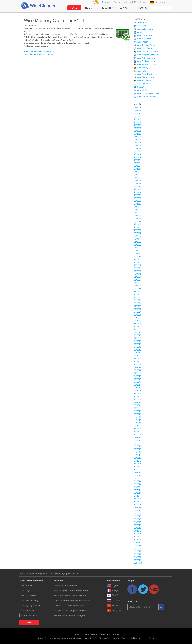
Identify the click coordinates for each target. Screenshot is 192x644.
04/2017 (138, 382)
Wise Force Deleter (145, 74)
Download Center (112, 2)
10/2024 (138, 160)
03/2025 (138, 146)
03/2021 (137, 286)
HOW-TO (142, 8)
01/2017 (137, 391)
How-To (94, 638)
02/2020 (138, 318)
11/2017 (137, 362)
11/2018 (137, 327)
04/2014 (138, 487)
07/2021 (137, 274)
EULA (151, 638)
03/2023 (138, 216)
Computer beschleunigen (66, 585)
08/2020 (138, 303)
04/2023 (138, 213)
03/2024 (138, 181)
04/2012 (138, 557)
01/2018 (137, 356)
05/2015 (137, 449)
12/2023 (137, 189)
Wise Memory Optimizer (148, 52)
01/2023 (137, 221)
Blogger (117, 638)
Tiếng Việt (114, 610)
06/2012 (137, 551)
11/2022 (137, 227)
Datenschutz (127, 638)
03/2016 (137, 420)
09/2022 (138, 233)
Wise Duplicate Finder (147, 61)
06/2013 (137, 516)
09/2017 (137, 367)
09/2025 (138, 128)
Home (22, 574)
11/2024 (137, 157)
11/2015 (137, 432)
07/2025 (137, 134)
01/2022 (137, 257)
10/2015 (137, 434)
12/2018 (137, 324)
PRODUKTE (106, 8)
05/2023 (138, 210)
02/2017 (137, 388)
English (113, 585)
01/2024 (138, 186)
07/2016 (137, 408)
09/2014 (138, 473)
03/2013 (137, 525)
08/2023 (138, 201)
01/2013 (137, 531)
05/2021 (137, 280)
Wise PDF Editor (144, 39)
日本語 (112, 595)
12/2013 (137, 499)
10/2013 (137, 505)
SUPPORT (125, 8)
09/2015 (137, 437)
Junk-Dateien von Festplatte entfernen (72, 600)
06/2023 (138, 207)
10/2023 (137, 195)
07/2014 (137, 478)
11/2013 (137, 502)
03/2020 (138, 315)
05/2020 (138, 309)
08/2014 (138, 475)
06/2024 (138, 172)
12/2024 (137, 154)
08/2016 (137, 405)
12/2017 (137, 359)
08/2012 (137, 545)
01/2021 (137, 289)
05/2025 (138, 140)
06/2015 (137, 446)
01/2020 (138, 321)
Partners (127, 2)
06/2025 (138, 137)
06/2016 (137, 411)
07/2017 (137, 373)
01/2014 (137, 496)
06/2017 (137, 376)
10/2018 (137, 329)
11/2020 (137, 294)
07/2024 (138, 169)
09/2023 (138, 198)
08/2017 (137, 370)
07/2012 (137, 548)
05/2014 (138, 484)
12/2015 (137, 429)
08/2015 (137, 440)
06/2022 (138, 242)
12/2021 (137, 259)
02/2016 (137, 423)
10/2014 (137, 470)
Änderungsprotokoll (80, 638)
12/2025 (137, 119)
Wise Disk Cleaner (145, 48)
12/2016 (137, 394)
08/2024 (138, 166)
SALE (74, 8)
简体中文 (113, 605)
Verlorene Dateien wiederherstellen (71, 595)
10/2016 (137, 399)
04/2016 (138, 417)
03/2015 (137, 455)
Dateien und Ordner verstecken (69, 605)
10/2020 (138, 297)
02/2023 (138, 218)
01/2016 (137, 426)
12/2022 (137, 224)
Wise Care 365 (143, 26)
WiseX (140, 32)
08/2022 (138, 236)
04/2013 (138, 522)
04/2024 (138, 178)
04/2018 (138, 347)
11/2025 (137, 122)
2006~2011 (139, 563)
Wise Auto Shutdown (146, 58)
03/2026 (138, 111)
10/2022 (137, 230)
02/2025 (138, 148)
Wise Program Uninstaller (148, 55)
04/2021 (138, 283)
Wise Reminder (144, 84)
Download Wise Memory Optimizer (39, 55)
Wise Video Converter (147, 64)
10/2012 (137, 540)
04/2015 (138, 452)
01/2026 (137, 116)
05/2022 (138, 245)
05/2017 (137, 379)
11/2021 (137, 262)
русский (113, 600)
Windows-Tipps (105, 638)
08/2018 (137, 335)
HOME (88, 8)
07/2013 (137, 513)
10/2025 (137, 125)
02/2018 (137, 353)
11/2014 (137, 467)
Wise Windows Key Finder (148, 93)
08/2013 (137, 510)
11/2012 (137, 537)
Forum (48, 638)
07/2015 (137, 443)
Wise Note (142, 71)
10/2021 (137, 265)
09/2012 (137, 543)
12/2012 (137, 534)
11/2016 (137, 397)
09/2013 (137, 508)
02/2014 (138, 493)
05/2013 (137, 519)
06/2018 (137, 341)
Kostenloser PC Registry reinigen (69, 615)
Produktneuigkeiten (38, 574)
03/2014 (138, 490)
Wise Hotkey (143, 68)
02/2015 (137, 458)
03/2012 (137, 560)
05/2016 (137, 414)
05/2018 (137, 344)
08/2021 (137, 271)
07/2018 (137, 338)
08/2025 (138, 131)
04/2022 (138, 248)
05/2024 (138, 175)
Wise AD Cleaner (144, 90)
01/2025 (137, 151)
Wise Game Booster (146, 77)
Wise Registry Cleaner (147, 45)
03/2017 (137, 385)
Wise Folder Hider (145, 35)
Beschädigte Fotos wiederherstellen (71, 590)
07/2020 (138, 306)
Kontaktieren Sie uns (61, 638)
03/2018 (137, 350)
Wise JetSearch (144, 80)
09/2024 (138, 163)
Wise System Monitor (146, 97)
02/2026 (138, 113)
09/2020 (138, 300)
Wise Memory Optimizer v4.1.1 (65, 574)
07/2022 (137, 239)
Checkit (141, 87)
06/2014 (138, 481)
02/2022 (138, 254)
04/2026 (138, 108)
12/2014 (137, 464)
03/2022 (138, 251)
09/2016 (137, 402)
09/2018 (137, 332)
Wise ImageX (143, 42)
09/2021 (137, 268)
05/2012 (137, 554)
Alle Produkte (140, 23)
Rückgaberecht (141, 638)
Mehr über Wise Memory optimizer (39, 52)
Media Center (140, 2)
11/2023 (137, 192)
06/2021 (137, 277)
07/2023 (137, 204)
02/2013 (137, 528)
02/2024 (138, 183)
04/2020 (138, 312)
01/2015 (137, 461)
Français (113, 590)
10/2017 (137, 364)
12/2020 (137, 292)
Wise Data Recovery (146, 29)
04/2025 (138, 143)
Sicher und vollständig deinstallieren (71, 610)
